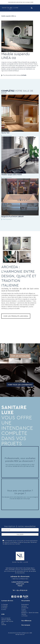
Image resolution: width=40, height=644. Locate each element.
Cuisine (23, 609)
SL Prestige (5, 604)
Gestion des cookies (7, 621)
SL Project (4, 608)
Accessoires (25, 608)
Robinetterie (25, 604)
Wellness (24, 611)
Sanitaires (24, 606)
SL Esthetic (4, 606)
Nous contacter (6, 618)
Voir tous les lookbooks (14, 385)
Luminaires (24, 616)
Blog (3, 623)
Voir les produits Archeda (16, 316)
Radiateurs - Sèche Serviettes (30, 613)
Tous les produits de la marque (15, 75)
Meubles (24, 614)
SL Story (4, 609)
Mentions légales (6, 620)
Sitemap (4, 625)
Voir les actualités (14, 356)
